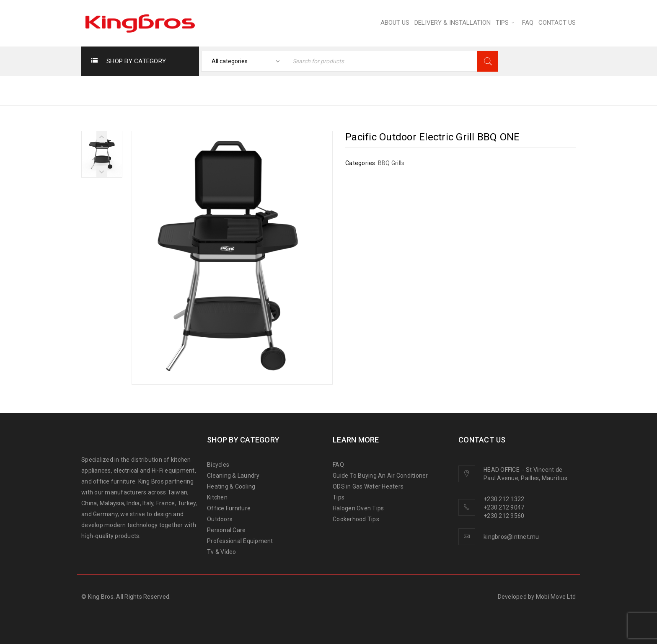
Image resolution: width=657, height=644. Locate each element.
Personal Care (226, 530)
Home (332, 90)
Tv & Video (222, 552)
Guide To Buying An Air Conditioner (380, 476)
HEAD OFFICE (502, 470)
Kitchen (217, 497)
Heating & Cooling (231, 486)
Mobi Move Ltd (556, 597)
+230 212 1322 (504, 499)
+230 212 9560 (504, 516)
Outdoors (220, 519)
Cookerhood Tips (356, 519)
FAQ (338, 465)
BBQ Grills (420, 90)
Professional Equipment (240, 541)
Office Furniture (229, 508)
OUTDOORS (373, 90)
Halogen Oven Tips (358, 508)
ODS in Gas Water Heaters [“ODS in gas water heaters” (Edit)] (368, 486)
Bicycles (218, 465)
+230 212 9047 (504, 507)
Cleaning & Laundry (233, 476)
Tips (339, 497)
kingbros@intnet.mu (511, 537)
